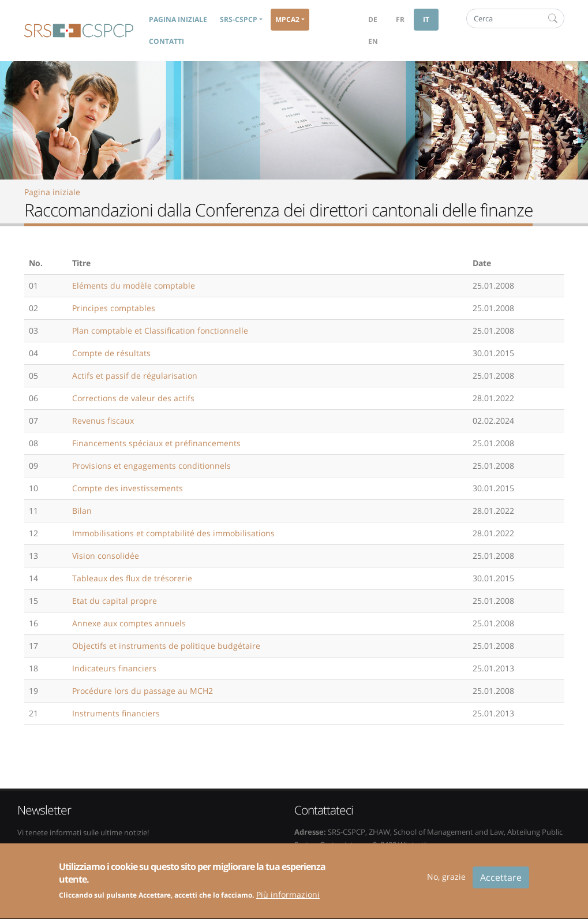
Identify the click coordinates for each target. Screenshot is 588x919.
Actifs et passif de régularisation (135, 376)
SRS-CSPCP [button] (239, 19)
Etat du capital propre (115, 601)
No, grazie (446, 882)
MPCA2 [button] (287, 19)
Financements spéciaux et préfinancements (156, 443)
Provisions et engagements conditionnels (151, 466)
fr (400, 19)
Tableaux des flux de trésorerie (132, 578)
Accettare (501, 883)
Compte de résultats (111, 353)
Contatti (166, 41)
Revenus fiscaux (103, 421)
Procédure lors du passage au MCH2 (143, 691)
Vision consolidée (106, 556)
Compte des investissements (128, 488)
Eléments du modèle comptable (134, 285)
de (373, 19)
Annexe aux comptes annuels (129, 623)
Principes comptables (114, 308)
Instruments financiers (116, 713)
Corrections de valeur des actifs (133, 398)
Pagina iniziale (178, 19)
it (426, 19)
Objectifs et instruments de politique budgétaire (166, 646)
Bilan (82, 511)
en (373, 41)
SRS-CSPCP (79, 31)
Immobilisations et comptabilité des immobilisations (173, 533)
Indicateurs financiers (114, 668)
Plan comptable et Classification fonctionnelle (160, 330)
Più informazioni (288, 900)
